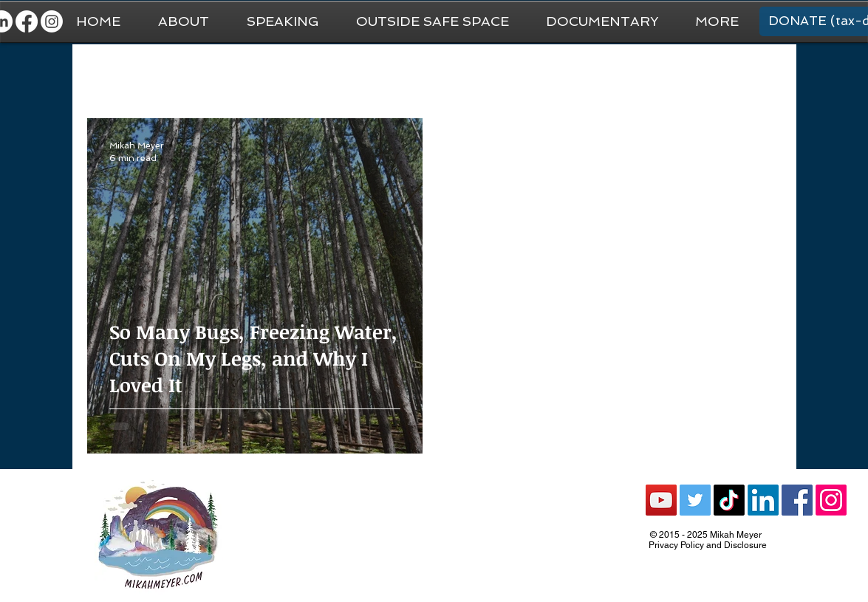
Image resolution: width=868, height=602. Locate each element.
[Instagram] (52, 21)
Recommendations (610, 74)
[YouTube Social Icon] (661, 500)
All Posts (108, 74)
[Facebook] (27, 21)
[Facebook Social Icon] (797, 500)
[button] (717, 21)
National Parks (500, 74)
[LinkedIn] (763, 500)
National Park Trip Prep (312, 74)
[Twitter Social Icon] (695, 500)
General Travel (194, 74)
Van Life (416, 74)
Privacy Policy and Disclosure (708, 545)
